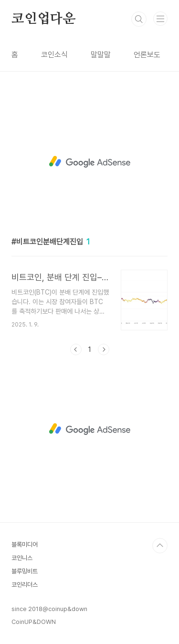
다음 (104, 349)
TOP (160, 546)
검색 (139, 19)
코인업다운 (43, 19)
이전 (76, 349)
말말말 (101, 55)
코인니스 (22, 558)
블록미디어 (25, 544)
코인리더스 (25, 585)
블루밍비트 (25, 571)
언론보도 (147, 55)
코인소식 (54, 55)
